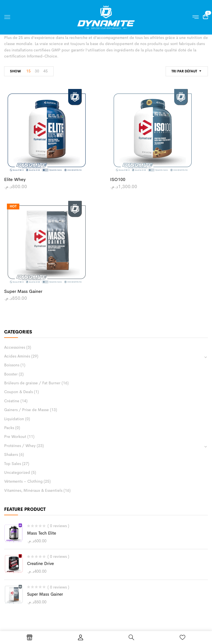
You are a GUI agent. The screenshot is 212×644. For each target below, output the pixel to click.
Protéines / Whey (20, 446)
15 (28, 71)
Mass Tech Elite (42, 533)
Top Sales (13, 464)
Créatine (12, 401)
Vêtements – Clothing (23, 481)
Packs (9, 428)
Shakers (11, 454)
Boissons (12, 365)
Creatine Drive (40, 563)
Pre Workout (15, 437)
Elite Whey (15, 179)
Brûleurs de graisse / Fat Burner (32, 383)
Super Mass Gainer (45, 594)
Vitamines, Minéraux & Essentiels (33, 490)
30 (37, 71)
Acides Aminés (17, 356)
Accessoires (15, 347)
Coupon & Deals (18, 392)
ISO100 (118, 179)
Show (15, 71)
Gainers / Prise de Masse (26, 410)
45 (46, 71)
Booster (11, 374)
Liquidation (14, 419)
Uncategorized (17, 472)
